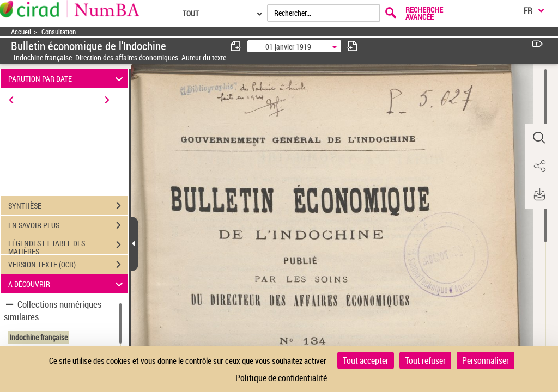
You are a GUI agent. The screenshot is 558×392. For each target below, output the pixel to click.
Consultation (59, 32)
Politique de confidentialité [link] (281, 378)
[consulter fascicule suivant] (353, 46)
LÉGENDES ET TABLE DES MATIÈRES (68, 246)
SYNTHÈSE (68, 206)
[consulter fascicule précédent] (236, 46)
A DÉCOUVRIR (67, 284)
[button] (539, 138)
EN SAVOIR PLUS (68, 225)
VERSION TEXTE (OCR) (68, 265)
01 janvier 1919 (288, 47)
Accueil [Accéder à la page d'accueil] (21, 32)
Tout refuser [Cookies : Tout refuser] (425, 360)
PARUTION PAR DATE (67, 79)
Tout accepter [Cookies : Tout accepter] (366, 360)
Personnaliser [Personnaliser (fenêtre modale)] (486, 360)
